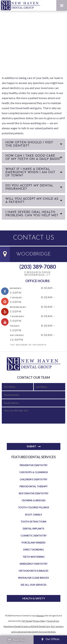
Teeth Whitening (33, 557)
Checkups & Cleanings (34, 472)
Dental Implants (33, 529)
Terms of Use (53, 621)
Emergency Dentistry (34, 564)
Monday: (16, 288)
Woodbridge (33, 254)
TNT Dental (27, 621)
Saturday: (17, 335)
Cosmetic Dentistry (34, 536)
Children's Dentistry (33, 479)
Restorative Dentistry (34, 493)
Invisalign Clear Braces (33, 578)
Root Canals (34, 515)
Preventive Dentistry (34, 465)
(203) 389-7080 (38, 267)
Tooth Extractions (33, 522)
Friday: (15, 326)
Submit (31, 446)
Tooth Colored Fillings (34, 507)
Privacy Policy (39, 621)
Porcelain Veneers (34, 543)
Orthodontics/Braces (33, 571)
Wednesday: (18, 307)
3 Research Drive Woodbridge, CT (38, 274)
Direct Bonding (33, 550)
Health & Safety (34, 598)
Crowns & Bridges (34, 500)
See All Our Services (33, 585)
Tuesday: (16, 297)
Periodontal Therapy (33, 486)
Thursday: (17, 316)
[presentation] (29, 431)
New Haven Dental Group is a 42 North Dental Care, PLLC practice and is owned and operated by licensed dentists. (34, 629)
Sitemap (40, 616)
